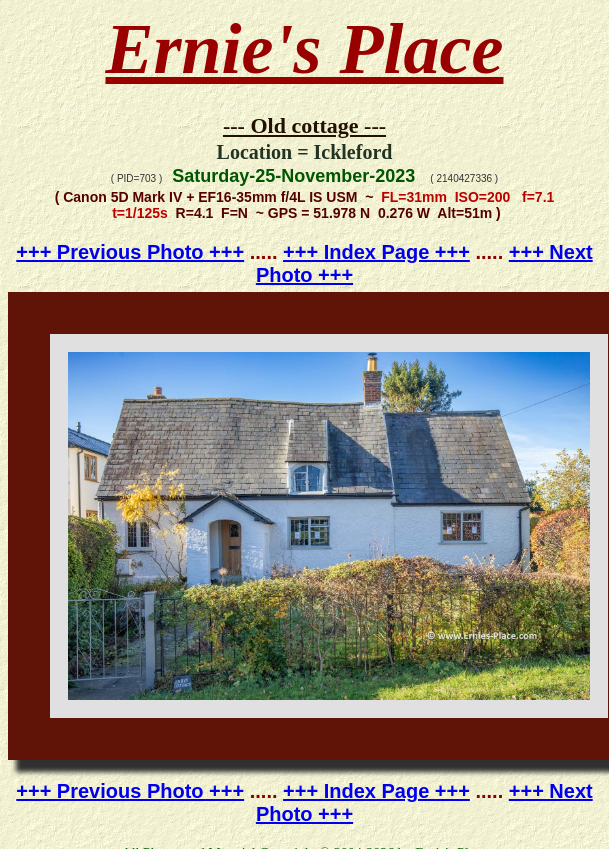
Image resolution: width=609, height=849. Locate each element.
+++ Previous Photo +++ (130, 252)
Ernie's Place (305, 49)
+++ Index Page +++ (376, 252)
